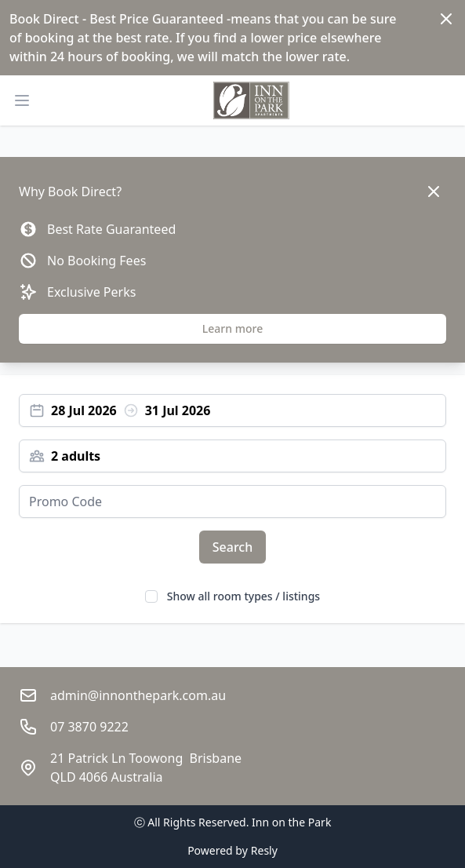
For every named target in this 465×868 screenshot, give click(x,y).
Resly (264, 850)
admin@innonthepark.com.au (138, 695)
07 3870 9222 (89, 727)
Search (232, 547)
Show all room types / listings (243, 596)
